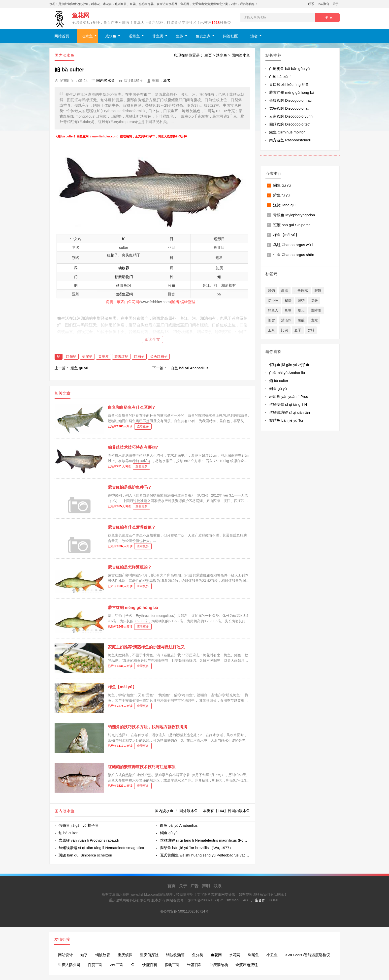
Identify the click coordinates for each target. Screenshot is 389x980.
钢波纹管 (103, 955)
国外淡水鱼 (189, 811)
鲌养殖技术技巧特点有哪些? (133, 447)
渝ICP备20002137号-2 (206, 900)
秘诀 (288, 300)
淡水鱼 (87, 36)
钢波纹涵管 (175, 955)
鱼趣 (180, 36)
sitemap (233, 900)
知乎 (84, 955)
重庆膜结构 (219, 965)
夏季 (298, 330)
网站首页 (62, 36)
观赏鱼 (134, 36)
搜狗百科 (172, 965)
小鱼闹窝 (301, 290)
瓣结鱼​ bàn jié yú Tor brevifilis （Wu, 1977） (197, 848)
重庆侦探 (125, 955)
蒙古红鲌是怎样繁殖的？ (130, 567)
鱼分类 (198, 955)
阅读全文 (152, 339)
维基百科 (194, 965)
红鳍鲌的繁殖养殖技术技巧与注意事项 (142, 767)
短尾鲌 (87, 356)
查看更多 (143, 426)
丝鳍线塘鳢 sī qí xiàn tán (290, 412)
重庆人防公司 (69, 965)
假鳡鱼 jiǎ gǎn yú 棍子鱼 (79, 825)
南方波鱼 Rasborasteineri (290, 140)
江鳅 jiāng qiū (284, 205)
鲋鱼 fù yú (281, 195)
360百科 (117, 965)
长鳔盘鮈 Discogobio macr (291, 100)
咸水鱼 (111, 36)
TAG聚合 (323, 4)
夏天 (301, 310)
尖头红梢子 (159, 356)
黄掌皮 (103, 356)
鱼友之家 (203, 36)
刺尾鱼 (253, 955)
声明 (206, 886)
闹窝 (271, 320)
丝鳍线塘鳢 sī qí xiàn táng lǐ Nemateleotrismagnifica (101, 848)
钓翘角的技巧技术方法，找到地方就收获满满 (148, 727)
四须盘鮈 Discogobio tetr (290, 124)
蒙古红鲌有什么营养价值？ (132, 527)
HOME (274, 900)
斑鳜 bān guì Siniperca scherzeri (85, 855)
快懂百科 (150, 965)
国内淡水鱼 (241, 55)
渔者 (254, 36)
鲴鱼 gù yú (79, 368)
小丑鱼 (272, 955)
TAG (245, 900)
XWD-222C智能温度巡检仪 (308, 955)
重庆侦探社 (149, 955)
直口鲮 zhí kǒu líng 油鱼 (289, 84)
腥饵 (318, 290)
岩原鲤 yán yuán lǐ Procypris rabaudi (89, 840)
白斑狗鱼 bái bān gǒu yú (289, 69)
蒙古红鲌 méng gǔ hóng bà (133, 608)
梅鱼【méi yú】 (122, 687)
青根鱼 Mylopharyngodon (294, 215)
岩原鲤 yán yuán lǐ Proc (289, 396)
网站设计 (65, 955)
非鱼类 (158, 36)
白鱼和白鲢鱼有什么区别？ (132, 407)
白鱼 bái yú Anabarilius (190, 368)
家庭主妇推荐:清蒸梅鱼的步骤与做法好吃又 (146, 647)
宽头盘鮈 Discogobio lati (289, 108)
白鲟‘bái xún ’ (280, 77)
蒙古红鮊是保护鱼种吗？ (130, 487)
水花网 (235, 955)
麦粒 (314, 320)
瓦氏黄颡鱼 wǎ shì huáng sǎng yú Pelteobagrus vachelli (205, 855)
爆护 (301, 300)
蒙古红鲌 (121, 356)
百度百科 (95, 965)
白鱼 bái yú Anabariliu (287, 373)
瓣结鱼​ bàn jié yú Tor (286, 420)
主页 (208, 55)
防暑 (314, 300)
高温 (285, 290)
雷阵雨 (316, 310)
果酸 (301, 320)
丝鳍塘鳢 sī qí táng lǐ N (288, 404)
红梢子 (139, 356)
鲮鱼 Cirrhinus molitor (287, 132)
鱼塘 (288, 310)
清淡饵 (286, 320)
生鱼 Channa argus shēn (294, 255)
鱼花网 (216, 955)
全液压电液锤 (247, 965)
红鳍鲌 (71, 356)
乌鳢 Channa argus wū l (293, 245)
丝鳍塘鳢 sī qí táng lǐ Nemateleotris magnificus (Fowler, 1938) (205, 840)
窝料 (311, 330)
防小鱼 (273, 300)
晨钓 (271, 290)
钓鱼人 (273, 310)
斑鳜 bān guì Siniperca (292, 225)
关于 (335, 4)
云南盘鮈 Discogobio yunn (291, 116)
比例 (285, 330)
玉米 (271, 330)
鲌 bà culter (68, 833)
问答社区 (230, 36)
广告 (194, 886)
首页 (171, 886)
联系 (311, 4)
